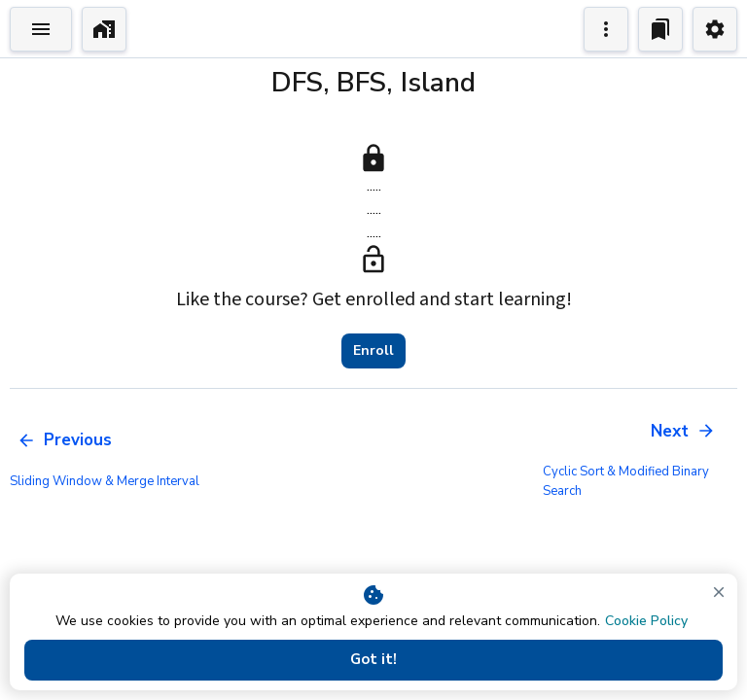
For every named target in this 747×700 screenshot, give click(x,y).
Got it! (373, 660)
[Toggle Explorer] (41, 29)
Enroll (373, 351)
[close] (719, 592)
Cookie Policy (646, 621)
